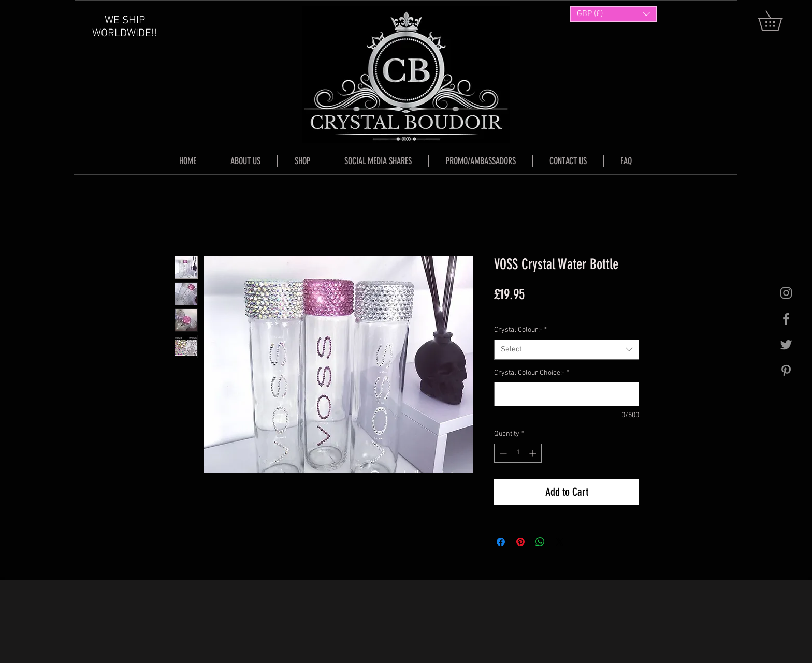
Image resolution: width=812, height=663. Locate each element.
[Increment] (534, 453)
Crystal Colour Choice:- (532, 373)
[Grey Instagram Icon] (786, 293)
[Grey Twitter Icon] (786, 345)
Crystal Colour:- (520, 330)
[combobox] (567, 350)
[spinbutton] (518, 453)
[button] (780, 20)
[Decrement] (502, 453)
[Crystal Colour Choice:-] (567, 394)
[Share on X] (560, 542)
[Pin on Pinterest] (520, 542)
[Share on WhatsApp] (540, 542)
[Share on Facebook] (501, 542)
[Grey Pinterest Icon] (786, 371)
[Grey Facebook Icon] (786, 319)
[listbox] (613, 14)
